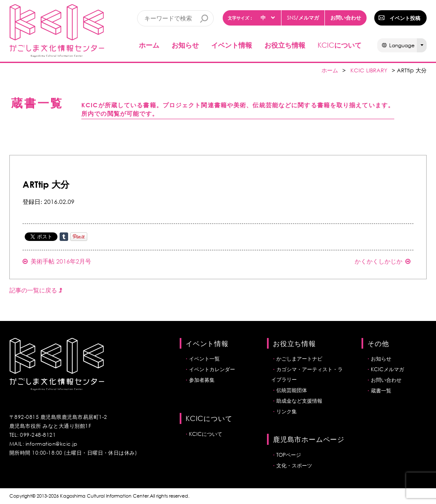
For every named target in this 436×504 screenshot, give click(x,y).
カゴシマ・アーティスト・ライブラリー (307, 374)
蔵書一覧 (381, 391)
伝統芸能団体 (292, 390)
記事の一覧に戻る (36, 290)
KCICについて (206, 434)
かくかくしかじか (383, 261)
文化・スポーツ (294, 465)
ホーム (149, 45)
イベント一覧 (204, 359)
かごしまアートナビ (299, 359)
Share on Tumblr (64, 237)
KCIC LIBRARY (369, 70)
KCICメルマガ (387, 369)
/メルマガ (303, 18)
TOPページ (289, 455)
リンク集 (287, 411)
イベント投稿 (405, 18)
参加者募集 (202, 380)
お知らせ (185, 45)
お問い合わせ (346, 17)
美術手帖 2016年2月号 (57, 261)
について (340, 45)
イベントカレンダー (212, 369)
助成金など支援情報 (299, 401)
